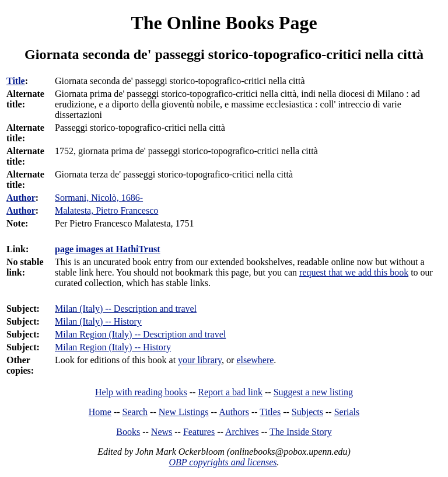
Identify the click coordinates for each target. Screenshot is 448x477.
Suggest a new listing (313, 392)
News (162, 432)
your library (200, 360)
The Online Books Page (224, 23)
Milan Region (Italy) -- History (113, 347)
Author (21, 198)
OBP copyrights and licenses (223, 462)
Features (199, 432)
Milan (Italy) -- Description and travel (126, 309)
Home (100, 412)
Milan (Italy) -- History (98, 321)
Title (16, 81)
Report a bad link (230, 392)
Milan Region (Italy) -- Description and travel (140, 334)
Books (128, 432)
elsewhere (255, 360)
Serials (347, 412)
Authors (234, 412)
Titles (270, 412)
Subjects (307, 412)
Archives (242, 432)
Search (135, 412)
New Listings (184, 412)
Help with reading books (141, 392)
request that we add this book (354, 272)
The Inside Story (301, 432)
